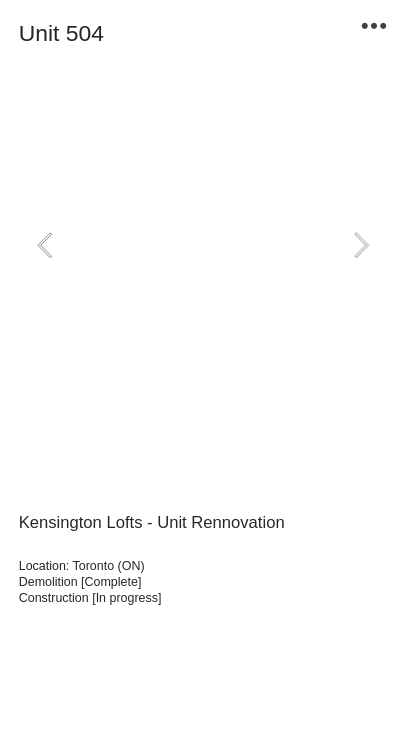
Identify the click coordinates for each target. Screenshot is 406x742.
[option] (203, 244)
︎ (374, 26)
